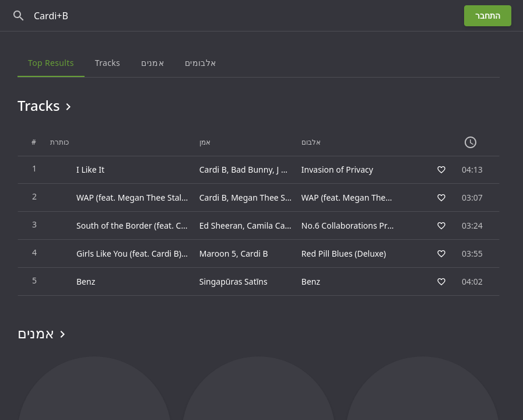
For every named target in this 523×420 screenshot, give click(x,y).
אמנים (43, 333)
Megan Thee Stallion (270, 197)
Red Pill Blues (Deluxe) (344, 253)
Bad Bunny (252, 169)
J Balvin (290, 169)
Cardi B (213, 169)
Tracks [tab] (108, 63)
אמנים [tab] (152, 63)
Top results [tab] (51, 63)
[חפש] (19, 16)
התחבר (488, 15)
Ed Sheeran (221, 225)
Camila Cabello (275, 225)
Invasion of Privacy (337, 169)
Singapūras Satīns (234, 281)
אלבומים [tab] (200, 63)
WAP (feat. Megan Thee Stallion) (362, 197)
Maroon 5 (218, 253)
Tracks (46, 106)
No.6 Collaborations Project (354, 225)
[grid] (259, 212)
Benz (311, 281)
